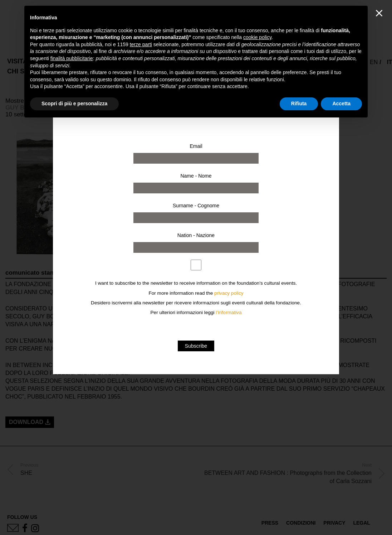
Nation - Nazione (196, 235)
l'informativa (229, 312)
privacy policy (229, 293)
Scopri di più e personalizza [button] (74, 103)
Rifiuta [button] (299, 103)
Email (196, 146)
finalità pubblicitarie (72, 58)
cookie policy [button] (257, 37)
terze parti (141, 44)
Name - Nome (196, 176)
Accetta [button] (341, 103)
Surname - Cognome (196, 206)
